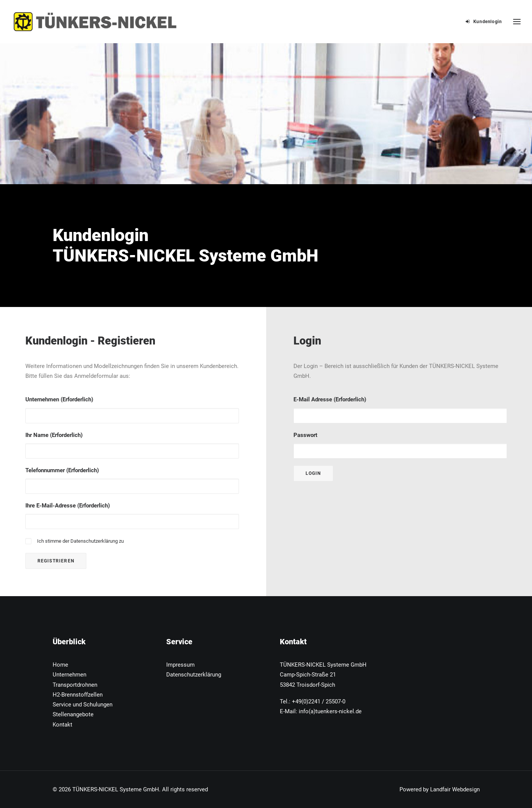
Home (60, 665)
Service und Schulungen (83, 705)
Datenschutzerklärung (94, 541)
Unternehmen (69, 675)
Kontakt (62, 725)
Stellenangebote (73, 714)
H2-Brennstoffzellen (78, 695)
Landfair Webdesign (455, 789)
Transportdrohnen (75, 685)
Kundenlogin (488, 22)
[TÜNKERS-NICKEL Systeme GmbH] (95, 22)
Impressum (180, 665)
